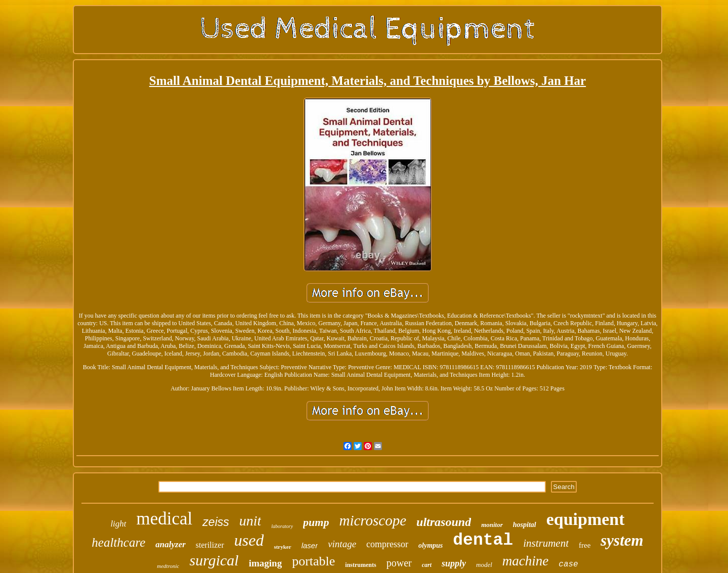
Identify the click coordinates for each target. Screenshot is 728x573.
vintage (342, 544)
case (568, 564)
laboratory (282, 526)
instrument (546, 543)
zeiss (216, 522)
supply (454, 563)
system (622, 540)
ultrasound (444, 522)
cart (427, 565)
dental (483, 540)
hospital (525, 525)
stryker (282, 547)
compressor (387, 544)
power (399, 563)
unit (250, 521)
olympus (431, 545)
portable (313, 561)
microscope (373, 520)
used (249, 540)
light (118, 524)
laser (310, 545)
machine (525, 561)
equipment (586, 519)
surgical (214, 560)
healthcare (118, 542)
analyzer (170, 544)
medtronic (168, 566)
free (585, 545)
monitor (492, 525)
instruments (360, 565)
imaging (265, 563)
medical (165, 519)
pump (316, 522)
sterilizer (210, 545)
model (484, 565)
